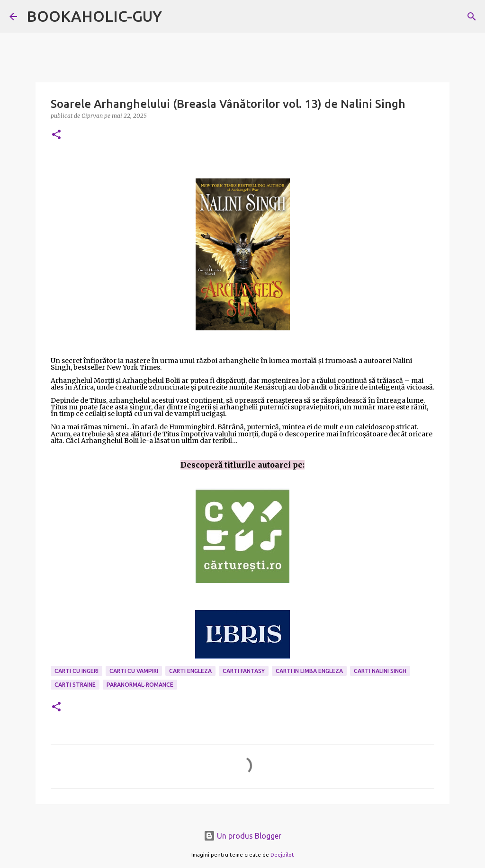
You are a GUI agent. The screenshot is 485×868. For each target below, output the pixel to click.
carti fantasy (244, 671)
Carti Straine (75, 685)
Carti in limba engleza (309, 671)
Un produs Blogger (242, 836)
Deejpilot (282, 855)
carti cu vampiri (134, 671)
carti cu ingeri (76, 671)
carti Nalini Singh (380, 671)
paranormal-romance (140, 685)
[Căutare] (472, 17)
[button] (56, 135)
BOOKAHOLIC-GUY (94, 16)
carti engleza (190, 671)
